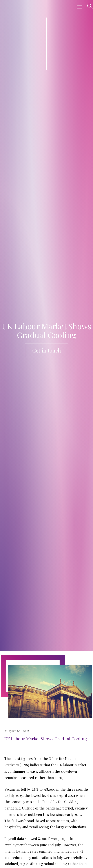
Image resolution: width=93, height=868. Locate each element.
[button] (78, 7)
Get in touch (47, 350)
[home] (38, 7)
